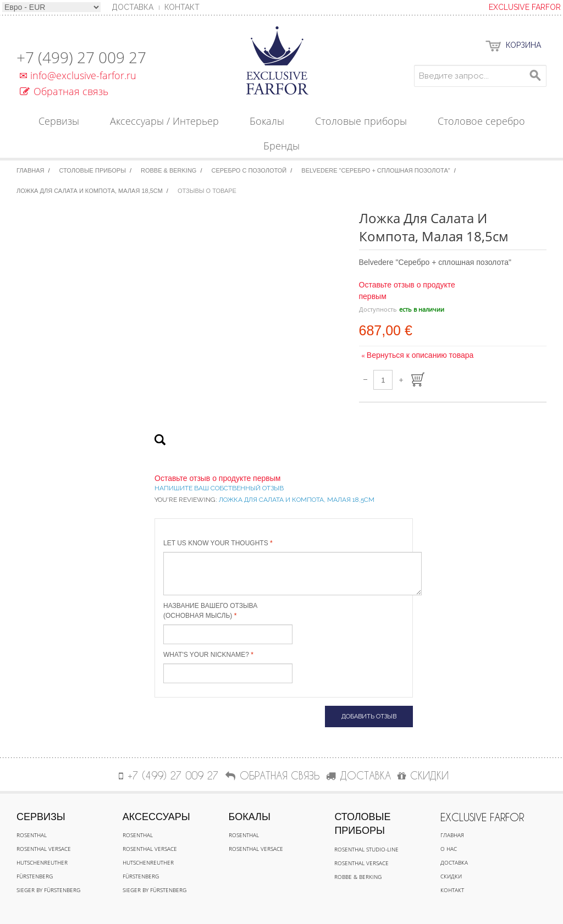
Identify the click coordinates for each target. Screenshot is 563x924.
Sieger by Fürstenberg (48, 890)
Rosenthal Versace (44, 849)
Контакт (182, 7)
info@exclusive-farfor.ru (76, 75)
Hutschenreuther (42, 862)
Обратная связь (64, 91)
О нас (449, 849)
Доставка (454, 862)
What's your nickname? (206, 655)
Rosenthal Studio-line (366, 849)
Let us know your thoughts (216, 543)
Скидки (451, 876)
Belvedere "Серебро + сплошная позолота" (376, 170)
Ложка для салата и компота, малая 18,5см (90, 191)
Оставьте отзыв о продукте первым (217, 478)
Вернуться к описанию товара (418, 355)
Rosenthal (32, 835)
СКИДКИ (423, 775)
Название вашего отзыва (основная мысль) (210, 611)
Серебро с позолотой (249, 170)
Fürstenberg (35, 876)
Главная (30, 170)
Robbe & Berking (169, 170)
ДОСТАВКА (358, 775)
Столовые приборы (93, 170)
